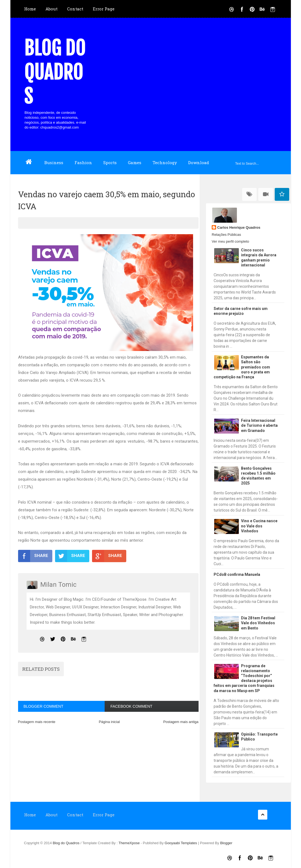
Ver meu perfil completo (230, 241)
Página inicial (109, 722)
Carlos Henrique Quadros (239, 227)
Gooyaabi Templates (181, 843)
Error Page (104, 9)
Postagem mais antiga (181, 722)
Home (30, 9)
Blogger (226, 843)
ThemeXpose (130, 843)
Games (135, 162)
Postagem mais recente (37, 722)
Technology (165, 162)
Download (199, 162)
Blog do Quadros (55, 72)
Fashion (83, 162)
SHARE (33, 556)
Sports (110, 162)
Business (54, 162)
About (51, 9)
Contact (75, 9)
